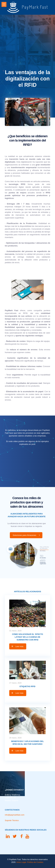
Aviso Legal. (21, 862)
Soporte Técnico (12, 820)
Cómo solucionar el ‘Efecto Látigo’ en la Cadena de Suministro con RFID (27, 637)
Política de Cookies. (35, 862)
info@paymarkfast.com (15, 815)
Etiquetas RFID (27, 686)
